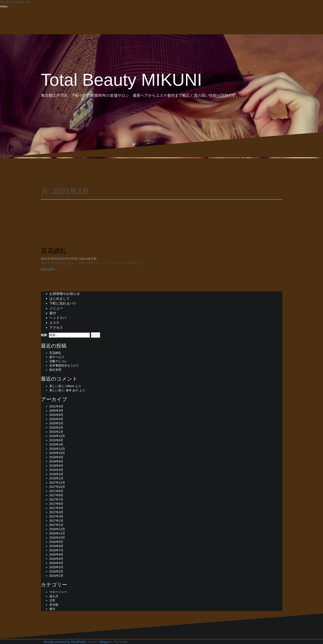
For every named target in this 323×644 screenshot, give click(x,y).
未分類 (92, 259)
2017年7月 (56, 499)
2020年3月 (56, 423)
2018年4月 (56, 470)
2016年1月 (56, 576)
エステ (54, 323)
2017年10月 (57, 487)
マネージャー (58, 592)
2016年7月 (56, 550)
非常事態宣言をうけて (64, 365)
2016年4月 (56, 563)
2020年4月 (56, 419)
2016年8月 (56, 546)
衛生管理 (55, 370)
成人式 (54, 596)
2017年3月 (56, 516)
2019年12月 (57, 436)
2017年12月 (57, 483)
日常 (52, 600)
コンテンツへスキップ (15, 2)
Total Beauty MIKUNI (121, 80)
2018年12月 (57, 449)
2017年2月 (56, 521)
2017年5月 (56, 508)
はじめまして (60, 299)
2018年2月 (56, 474)
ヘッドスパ (58, 318)
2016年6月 (56, 554)
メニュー (56, 308)
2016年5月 (56, 559)
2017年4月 (56, 512)
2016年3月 (56, 567)
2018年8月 (56, 461)
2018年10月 (57, 453)
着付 (53, 313)
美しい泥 (55, 386)
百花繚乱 (54, 251)
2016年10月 (57, 538)
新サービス (57, 357)
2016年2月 (56, 571)
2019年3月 (56, 444)
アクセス (56, 328)
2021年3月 (56, 406)
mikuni (83, 259)
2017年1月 (56, 525)
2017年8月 (56, 495)
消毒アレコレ (58, 361)
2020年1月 (56, 432)
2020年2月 (56, 427)
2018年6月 (56, 466)
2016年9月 (56, 542)
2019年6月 (56, 440)
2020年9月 (56, 411)
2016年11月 (57, 533)
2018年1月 (56, 478)
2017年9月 (56, 491)
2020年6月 (56, 415)
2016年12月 (57, 529)
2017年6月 (56, 504)
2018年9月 (56, 457)
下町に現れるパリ (63, 303)
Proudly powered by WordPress (65, 642)
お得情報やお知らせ (65, 294)
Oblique (104, 642)
